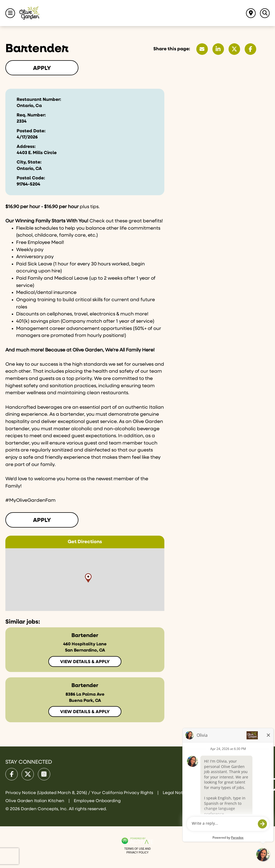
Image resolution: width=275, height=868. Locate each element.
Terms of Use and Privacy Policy (137, 851)
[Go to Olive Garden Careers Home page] (29, 13)
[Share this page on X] (234, 49)
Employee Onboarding (97, 801)
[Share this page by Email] (202, 49)
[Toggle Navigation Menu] (10, 13)
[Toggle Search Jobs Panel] (265, 13)
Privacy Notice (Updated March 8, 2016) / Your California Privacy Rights (80, 793)
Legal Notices (177, 793)
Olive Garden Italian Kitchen (35, 801)
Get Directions (85, 542)
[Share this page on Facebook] (250, 49)
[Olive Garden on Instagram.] (44, 774)
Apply (42, 68)
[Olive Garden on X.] (28, 774)
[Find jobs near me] (251, 13)
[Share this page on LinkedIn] (218, 49)
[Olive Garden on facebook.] (12, 774)
